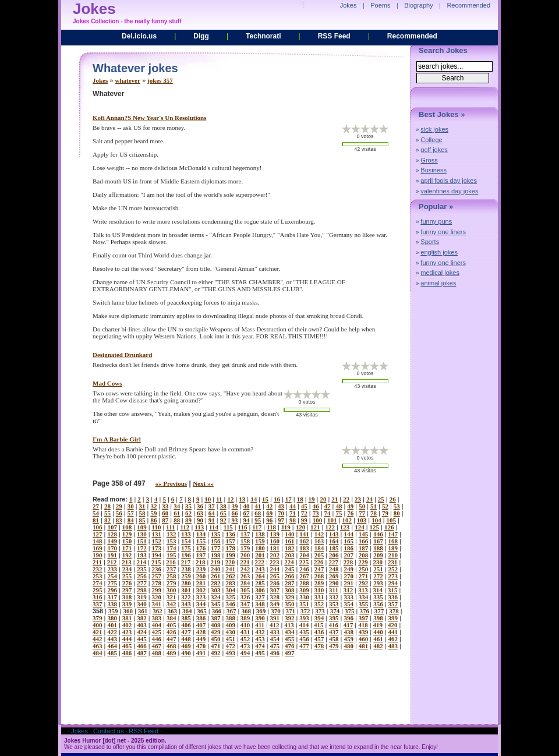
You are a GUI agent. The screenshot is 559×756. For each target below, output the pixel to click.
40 (246, 506)
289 (319, 583)
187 (364, 548)
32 (153, 506)
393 (304, 618)
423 (127, 632)
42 (269, 506)
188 (378, 548)
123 (345, 527)
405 (171, 625)
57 (131, 513)
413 (289, 625)
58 (142, 513)
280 (186, 583)
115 (228, 527)
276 (127, 583)
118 (271, 527)
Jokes (100, 80)
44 (293, 506)
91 (212, 520)
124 (360, 527)
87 (165, 520)
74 (328, 513)
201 (260, 555)
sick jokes (434, 129)
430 (230, 632)
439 (364, 632)
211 (97, 562)
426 (171, 632)
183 (304, 548)
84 (131, 520)
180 (260, 548)
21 (335, 499)
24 (369, 499)
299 (157, 590)
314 (378, 590)
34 (177, 506)
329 (290, 597)
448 (186, 639)
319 (142, 597)
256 (142, 576)
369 (261, 611)
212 (112, 562)
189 (393, 548)
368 (246, 611)
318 (127, 597)
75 (339, 513)
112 (185, 527)
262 (230, 576)
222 (260, 562)
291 (349, 583)
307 (275, 590)
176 (201, 548)
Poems (380, 5)
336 (393, 597)
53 (397, 506)
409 (230, 625)
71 (293, 513)
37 (212, 506)
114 (214, 527)
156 (216, 541)
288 (304, 583)
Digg (201, 36)
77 (362, 513)
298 (142, 590)
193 (142, 555)
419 (378, 625)
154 (186, 541)
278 (157, 583)
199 (230, 555)
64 (212, 513)
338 (112, 604)
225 (304, 562)
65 (223, 513)
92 (223, 520)
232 (98, 569)
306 (260, 590)
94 (246, 520)
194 (157, 555)
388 (230, 618)
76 (350, 513)
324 (216, 597)
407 (201, 625)
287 (290, 583)
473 (245, 646)
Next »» (203, 483)
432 (260, 632)
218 (201, 562)
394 (319, 618)
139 (275, 534)
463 (98, 646)
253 (98, 576)
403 (142, 625)
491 (201, 653)
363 (173, 611)
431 (245, 632)
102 (347, 520)
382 (142, 618)
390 (260, 618)
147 (393, 534)
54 (96, 513)
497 (290, 653)
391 (275, 618)
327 (260, 597)
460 (364, 639)
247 (319, 569)
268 (319, 576)
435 (304, 632)
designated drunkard (122, 355)
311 (334, 590)
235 (142, 569)
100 (318, 520)
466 (142, 646)
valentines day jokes (449, 191)
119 (286, 527)
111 (170, 527)
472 (230, 646)
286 (275, 583)
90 (200, 520)
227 (333, 562)
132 (171, 534)
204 (304, 555)
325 (230, 597)
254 (112, 576)
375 (350, 611)
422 (112, 632)
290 (334, 583)
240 (216, 569)
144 (349, 534)
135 (216, 534)
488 (157, 653)
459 (349, 639)
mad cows (107, 383)
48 (339, 506)
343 (186, 604)
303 (216, 590)
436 (319, 632)
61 (177, 513)
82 (107, 520)
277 (142, 583)
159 (260, 541)
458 (334, 639)
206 (334, 555)
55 (107, 513)
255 (127, 576)
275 (112, 583)
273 (393, 576)
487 (142, 653)
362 (158, 611)
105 (392, 520)
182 (290, 548)
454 (275, 639)
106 (98, 527)
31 (142, 506)
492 (216, 653)
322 (186, 597)
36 (200, 506)
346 (230, 604)
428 (201, 632)
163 (319, 541)
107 (112, 527)
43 (281, 506)
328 (275, 597)
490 (186, 653)
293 (378, 583)
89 (188, 520)
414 (304, 625)
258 (171, 576)
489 (171, 653)
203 (290, 555)
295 (98, 590)
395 (334, 618)
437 (334, 632)
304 (230, 590)
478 (319, 646)
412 (275, 625)
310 (319, 590)
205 (319, 555)
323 (201, 597)
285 (260, 583)
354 (349, 604)
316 (98, 597)
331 (319, 597)
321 (171, 597)
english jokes (439, 252)
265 (275, 576)
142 (319, 534)
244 (275, 569)
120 (301, 527)
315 (393, 590)
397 (364, 618)
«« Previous (171, 483)
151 (142, 541)
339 (127, 604)
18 (300, 499)
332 (334, 597)
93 (235, 520)
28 (107, 506)
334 (364, 597)
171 (127, 548)
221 (245, 562)
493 (230, 653)
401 (112, 625)
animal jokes (438, 283)
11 (219, 499)
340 (142, 604)
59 (153, 513)
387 (216, 618)
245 (290, 569)
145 (364, 534)
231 (393, 562)
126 (389, 527)
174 (171, 548)
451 (230, 639)
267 (304, 576)
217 (186, 562)
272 (378, 576)
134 (201, 534)
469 (186, 646)
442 (98, 639)
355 (364, 604)
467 (157, 646)
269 (334, 576)
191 (112, 555)
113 (199, 527)
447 (171, 639)
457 (319, 639)
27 (96, 506)
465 (127, 646)
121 (315, 527)
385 (186, 618)
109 (142, 527)
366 (217, 611)
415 (319, 625)
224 (289, 562)
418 (363, 625)
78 (374, 513)
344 (201, 604)
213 (127, 562)
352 (319, 604)
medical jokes (440, 273)
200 (245, 555)
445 (142, 639)
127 (98, 534)
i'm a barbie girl (117, 439)
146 (378, 534)
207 (349, 555)
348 (260, 604)
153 (171, 541)
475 (275, 646)
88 (177, 520)
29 (119, 506)
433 (275, 632)
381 (127, 618)
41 (258, 506)
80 (397, 513)
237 (171, 569)
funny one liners (443, 232)
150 (127, 541)
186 (349, 548)
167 (378, 541)
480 (349, 646)
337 (98, 604)
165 (349, 541)
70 (281, 513)
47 (328, 506)
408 (216, 625)
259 (186, 576)
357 (393, 604)
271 (364, 576)
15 (265, 499)
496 (275, 653)
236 (157, 569)
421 (98, 632)
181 (275, 548)
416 (333, 625)
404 (157, 625)
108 (127, 527)
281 (201, 583)
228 (349, 562)
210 (393, 555)
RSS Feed (334, 36)
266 (290, 576)
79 (385, 513)
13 (242, 499)
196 (186, 555)
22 (346, 499)
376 (364, 611)
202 (275, 555)
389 (245, 618)
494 (245, 653)
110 (157, 527)
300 (171, 590)
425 (157, 632)
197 (201, 555)
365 (202, 611)
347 (245, 604)
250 (364, 569)
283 (230, 583)
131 (157, 534)
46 (316, 506)
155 (201, 541)
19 (312, 499)
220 (230, 562)
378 (394, 611)
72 (304, 513)
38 (223, 506)
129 (127, 534)
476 (290, 646)
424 (142, 632)
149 (112, 541)
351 (304, 604)
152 (157, 541)
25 (381, 499)
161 (290, 541)
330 (304, 597)
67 (246, 513)
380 (112, 618)
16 (277, 499)
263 (245, 576)
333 (349, 597)
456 (304, 639)
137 (245, 534)
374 (335, 611)
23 (358, 499)
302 (201, 590)
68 (258, 513)
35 (188, 506)
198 (216, 555)
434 (290, 632)
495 (260, 653)
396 (349, 618)
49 (350, 506)
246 (304, 569)
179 (245, 548)
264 (260, 576)
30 (131, 506)
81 (96, 520)
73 (316, 513)
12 (230, 499)
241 (230, 569)
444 (127, 639)
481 (364, 646)
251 (378, 569)
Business (434, 170)
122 (330, 527)
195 (171, 555)
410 (245, 625)
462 (393, 639)
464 (112, 646)
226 (319, 562)
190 (98, 555)
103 (362, 520)
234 (127, 569)
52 (385, 506)
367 (231, 611)
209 (378, 555)
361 (143, 611)
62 (188, 513)
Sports (430, 242)
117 (257, 527)
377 (379, 611)
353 (334, 604)
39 (235, 506)
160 (275, 541)
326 (245, 597)
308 (290, 590)
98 (293, 520)
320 (157, 597)
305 (245, 590)
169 (98, 548)
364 (187, 611)
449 (201, 639)
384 (171, 618)
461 (378, 639)
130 (142, 534)
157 (230, 541)
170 (112, 548)
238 (186, 569)
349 (275, 604)
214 (142, 562)
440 (378, 632)
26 (393, 499)
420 (393, 625)
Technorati (263, 36)
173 (157, 548)
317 (112, 597)
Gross (429, 160)
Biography (419, 5)
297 (127, 590)
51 (374, 506)
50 (362, 506)
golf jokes (434, 150)
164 (334, 541)
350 (290, 604)
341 (157, 604)
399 (393, 618)
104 (376, 520)
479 (334, 646)
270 (349, 576)
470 (201, 646)
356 (378, 604)
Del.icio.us (139, 36)
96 (269, 520)
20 (323, 499)
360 (128, 611)
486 (127, 653)
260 (201, 576)
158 (245, 541)
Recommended (412, 36)
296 (112, 590)
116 (243, 527)
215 (156, 562)
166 (364, 541)
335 (378, 597)
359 (113, 611)
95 (258, 520)
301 (186, 590)
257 (157, 576)
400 (98, 625)
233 (112, 569)
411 (260, 625)
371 (291, 611)
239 (201, 569)
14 (254, 499)
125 (375, 527)
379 (98, 618)
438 (349, 632)
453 (260, 639)
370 (276, 611)
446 (157, 639)
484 (98, 653)
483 (393, 646)
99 (304, 520)
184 (319, 548)
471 (216, 646)
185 (334, 548)
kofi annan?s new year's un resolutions (149, 118)
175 (186, 548)
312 (349, 590)
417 (349, 625)
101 (332, 520)
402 (127, 625)
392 (290, 618)
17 (289, 499)
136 (230, 534)
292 (364, 583)
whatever (128, 80)
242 (245, 569)
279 (171, 583)
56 (119, 513)
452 (245, 639)
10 (208, 499)
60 (165, 513)
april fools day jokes (449, 181)
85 (142, 520)
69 (269, 513)
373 (320, 611)
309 (304, 590)
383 (157, 618)
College (431, 140)
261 (216, 576)
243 (260, 569)
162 (304, 541)
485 (112, 653)
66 (235, 513)
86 (153, 520)
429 (216, 632)
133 (186, 534)
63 (200, 513)
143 (334, 534)
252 (393, 569)
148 (98, 541)
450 (216, 639)
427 (186, 632)
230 (378, 562)
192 (127, 555)
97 (281, 520)
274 (98, 583)
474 (260, 646)
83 (119, 520)
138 (260, 534)
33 (165, 506)
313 (363, 590)
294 (393, 583)
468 (171, 646)
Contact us (109, 731)
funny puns (436, 221)
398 (378, 618)
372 (305, 611)
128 (112, 534)
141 (304, 534)
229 (363, 562)
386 (201, 618)
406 (186, 625)
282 (216, 583)
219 (215, 562)
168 (393, 541)
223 (275, 562)
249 (349, 569)
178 (230, 548)
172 (142, 548)
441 (393, 632)
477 (304, 646)
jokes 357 (160, 80)
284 (245, 583)
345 (216, 604)
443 (112, 639)
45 (304, 506)
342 (171, 604)
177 (216, 548)
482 (378, 646)
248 (334, 569)
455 (290, 639)
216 (171, 562)
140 (290, 534)
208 (364, 555)
